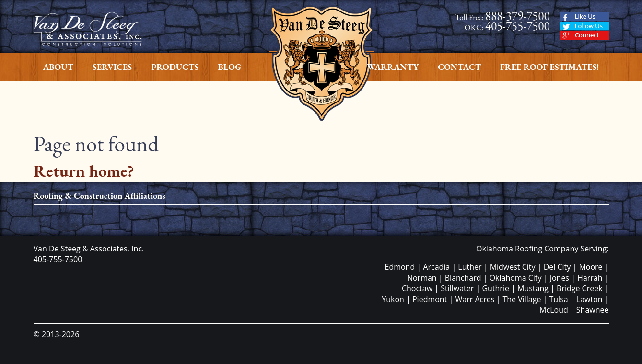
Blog (229, 67)
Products (175, 67)
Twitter (585, 26)
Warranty (393, 67)
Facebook (585, 17)
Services (112, 67)
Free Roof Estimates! (550, 67)
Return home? (84, 171)
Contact (459, 67)
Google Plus (585, 36)
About (58, 67)
